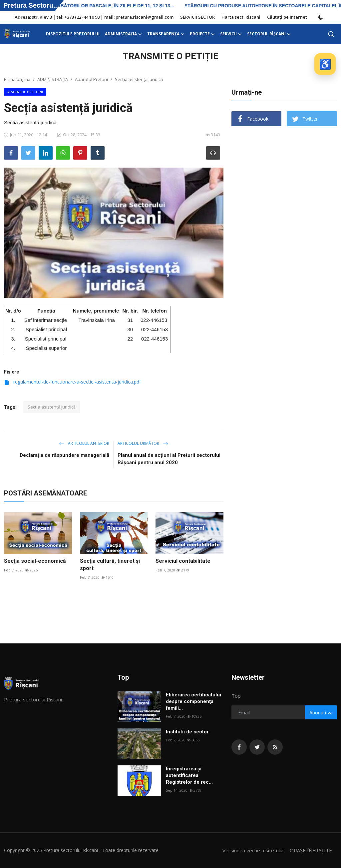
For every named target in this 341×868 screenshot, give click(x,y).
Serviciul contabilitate (183, 561)
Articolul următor (143, 443)
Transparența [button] (166, 34)
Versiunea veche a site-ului (253, 850)
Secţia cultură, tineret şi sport (110, 565)
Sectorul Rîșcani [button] (269, 34)
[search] (331, 34)
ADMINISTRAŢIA (53, 79)
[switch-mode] (321, 17)
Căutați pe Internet (287, 17)
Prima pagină (17, 79)
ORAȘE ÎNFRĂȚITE (311, 850)
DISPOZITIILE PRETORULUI (73, 34)
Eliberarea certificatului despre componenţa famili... (193, 701)
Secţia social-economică (35, 561)
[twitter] (257, 747)
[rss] (275, 747)
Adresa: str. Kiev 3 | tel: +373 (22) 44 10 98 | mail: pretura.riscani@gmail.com (94, 17)
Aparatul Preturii (91, 79)
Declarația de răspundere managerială (64, 455)
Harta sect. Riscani (241, 17)
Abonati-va (321, 713)
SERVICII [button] (231, 34)
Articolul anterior (84, 443)
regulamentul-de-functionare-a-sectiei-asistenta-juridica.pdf (72, 382)
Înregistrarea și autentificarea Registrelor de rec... (189, 775)
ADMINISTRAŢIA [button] (123, 34)
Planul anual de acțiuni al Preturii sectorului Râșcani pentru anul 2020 (169, 459)
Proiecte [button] (202, 34)
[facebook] (239, 747)
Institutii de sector (187, 732)
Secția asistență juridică (52, 407)
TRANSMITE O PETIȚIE (170, 56)
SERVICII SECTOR (197, 17)
